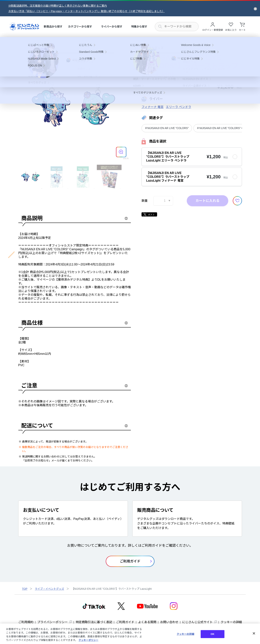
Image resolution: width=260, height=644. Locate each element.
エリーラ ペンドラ (178, 107)
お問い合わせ (169, 622)
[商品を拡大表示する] (121, 152)
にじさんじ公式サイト (197, 622)
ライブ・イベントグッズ (49, 589)
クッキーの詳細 (231, 622)
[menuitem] (53, 27)
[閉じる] (254, 633)
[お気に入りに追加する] (237, 201)
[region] (130, 634)
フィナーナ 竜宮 (153, 107)
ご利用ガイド (125, 622)
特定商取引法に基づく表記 (94, 622)
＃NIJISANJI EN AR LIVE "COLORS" (167, 128)
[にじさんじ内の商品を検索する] (177, 27)
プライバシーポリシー (52, 622)
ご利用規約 (26, 622)
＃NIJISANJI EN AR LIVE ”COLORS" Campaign (225, 128)
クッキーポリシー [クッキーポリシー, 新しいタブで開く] (88, 640)
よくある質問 (147, 622)
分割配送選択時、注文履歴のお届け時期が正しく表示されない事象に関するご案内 (58, 6)
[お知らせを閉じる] (255, 9)
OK (212, 634)
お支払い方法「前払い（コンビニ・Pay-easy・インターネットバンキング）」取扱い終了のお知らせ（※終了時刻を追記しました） (87, 11)
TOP (25, 589)
